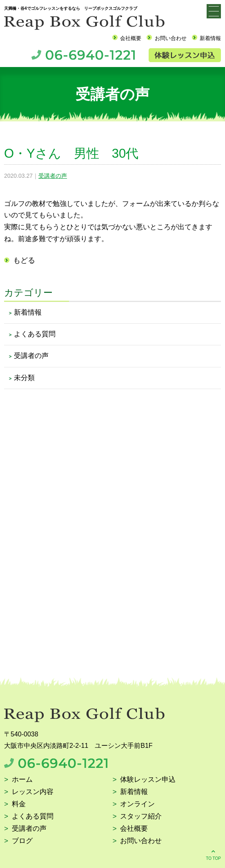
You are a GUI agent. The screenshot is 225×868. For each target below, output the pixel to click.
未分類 (24, 378)
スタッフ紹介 (141, 817)
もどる (24, 260)
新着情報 (210, 38)
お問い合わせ (171, 38)
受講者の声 (53, 176)
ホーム (22, 780)
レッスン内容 (33, 792)
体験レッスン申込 (148, 780)
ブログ (22, 841)
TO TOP (213, 854)
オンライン (137, 804)
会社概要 (131, 38)
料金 (19, 804)
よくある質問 (35, 334)
